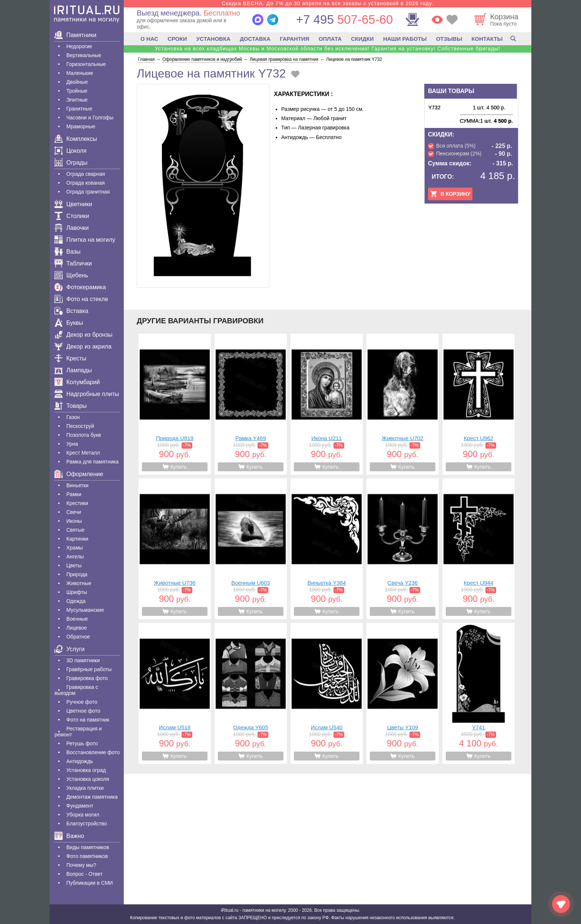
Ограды (71, 163)
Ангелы (75, 557)
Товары (71, 406)
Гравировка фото (87, 678)
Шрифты (77, 592)
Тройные (77, 91)
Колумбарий (77, 382)
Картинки (77, 539)
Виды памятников (88, 847)
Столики (72, 216)
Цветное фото (83, 711)
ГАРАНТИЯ (294, 39)
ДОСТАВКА (255, 39)
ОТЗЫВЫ (449, 39)
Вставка (71, 311)
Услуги (69, 649)
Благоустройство (87, 824)
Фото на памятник (88, 720)
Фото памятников (87, 856)
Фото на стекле (81, 299)
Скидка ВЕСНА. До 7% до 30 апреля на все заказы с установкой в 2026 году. (327, 3)
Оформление (79, 474)
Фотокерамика (80, 287)
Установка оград (86, 770)
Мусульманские (85, 610)
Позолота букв (84, 435)
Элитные (77, 100)
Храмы (75, 548)
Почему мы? (81, 865)
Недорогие (79, 46)
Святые (75, 530)
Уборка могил (83, 815)
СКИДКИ (362, 39)
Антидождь (80, 761)
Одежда (76, 601)
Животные (79, 583)
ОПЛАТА (330, 39)
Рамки (74, 494)
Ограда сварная (86, 174)
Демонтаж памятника (92, 797)
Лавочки (72, 228)
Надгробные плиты (87, 394)
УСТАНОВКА (213, 39)
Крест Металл (83, 453)
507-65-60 (344, 19)
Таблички (73, 263)
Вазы (67, 252)
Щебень (71, 275)
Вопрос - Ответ (84, 874)
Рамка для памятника (92, 462)
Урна (72, 444)
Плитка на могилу (85, 240)
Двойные (77, 82)
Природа (77, 574)
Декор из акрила (83, 346)
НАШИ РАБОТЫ (405, 39)
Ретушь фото (82, 743)
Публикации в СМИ (89, 883)
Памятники (75, 35)
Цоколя (70, 151)
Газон (73, 417)
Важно (69, 836)
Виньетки (77, 485)
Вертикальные (84, 55)
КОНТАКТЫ (487, 39)
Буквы (69, 323)
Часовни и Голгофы (90, 118)
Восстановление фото (93, 752)
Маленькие (80, 73)
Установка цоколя (88, 779)
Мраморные (81, 126)
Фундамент (80, 806)
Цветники (73, 204)
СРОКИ (177, 39)
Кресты (70, 358)
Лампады (73, 370)
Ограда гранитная (88, 192)
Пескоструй (80, 426)
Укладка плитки (85, 788)
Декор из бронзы (84, 335)
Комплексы (76, 139)
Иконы (74, 521)
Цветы (74, 565)
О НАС (149, 39)
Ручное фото (82, 702)
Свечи (74, 512)
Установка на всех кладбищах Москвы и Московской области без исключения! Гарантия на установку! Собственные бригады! (328, 49)
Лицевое (77, 628)
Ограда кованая (86, 183)
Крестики (77, 503)
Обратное (78, 637)
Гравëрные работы (89, 669)
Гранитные (79, 109)
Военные (77, 619)
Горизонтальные (86, 64)
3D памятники (83, 660)
